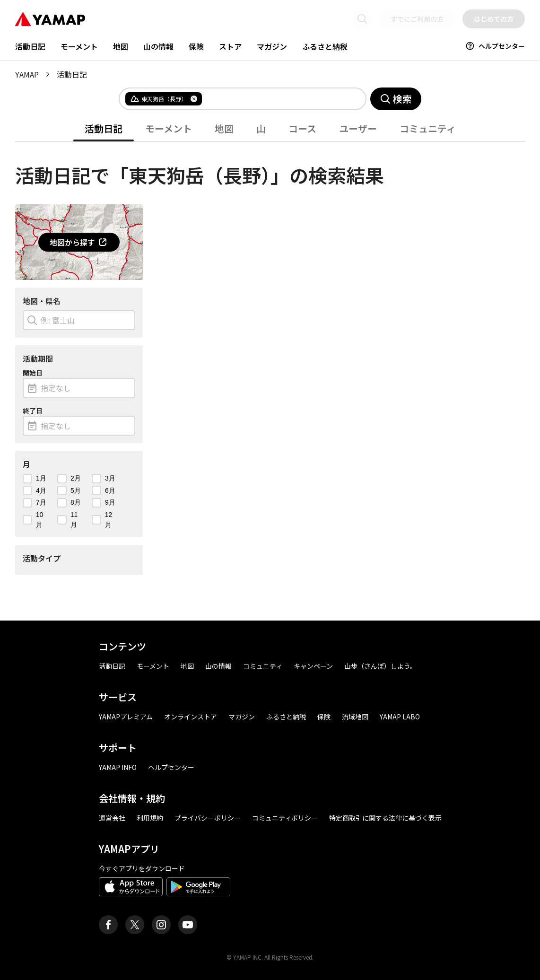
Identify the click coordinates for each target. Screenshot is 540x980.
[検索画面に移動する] (362, 19)
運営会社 (112, 818)
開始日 (33, 373)
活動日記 (30, 46)
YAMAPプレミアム (126, 717)
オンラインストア (191, 717)
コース (302, 128)
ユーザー (358, 128)
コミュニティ (428, 128)
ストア (230, 46)
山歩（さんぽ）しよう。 (380, 666)
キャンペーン (313, 666)
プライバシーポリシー (208, 818)
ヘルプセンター (495, 46)
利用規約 (150, 818)
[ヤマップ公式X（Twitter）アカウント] (135, 925)
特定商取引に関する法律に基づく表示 (385, 818)
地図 (121, 46)
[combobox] (276, 99)
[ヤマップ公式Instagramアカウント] (161, 925)
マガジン (272, 46)
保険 (196, 46)
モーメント (79, 46)
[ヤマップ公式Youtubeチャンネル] (188, 925)
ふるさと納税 (325, 46)
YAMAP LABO (400, 717)
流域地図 (355, 717)
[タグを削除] (194, 99)
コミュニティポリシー (285, 818)
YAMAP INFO (118, 767)
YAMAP (27, 74)
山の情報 (158, 46)
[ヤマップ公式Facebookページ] (108, 925)
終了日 (33, 411)
